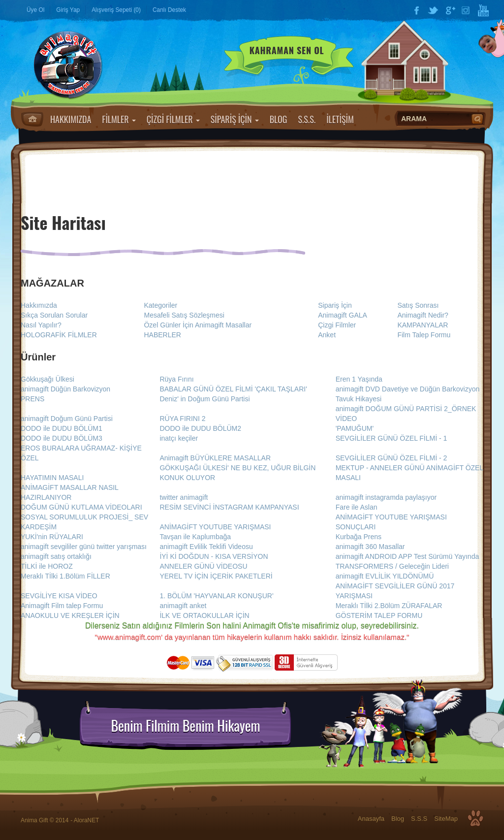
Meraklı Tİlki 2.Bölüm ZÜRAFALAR (389, 606)
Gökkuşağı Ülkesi (47, 379)
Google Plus (450, 10)
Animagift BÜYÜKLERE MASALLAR (215, 458)
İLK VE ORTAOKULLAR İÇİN (204, 615)
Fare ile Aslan (357, 507)
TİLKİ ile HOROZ (47, 566)
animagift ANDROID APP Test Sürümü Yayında (408, 556)
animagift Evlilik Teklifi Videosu (206, 547)
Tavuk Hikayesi (359, 399)
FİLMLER (119, 119)
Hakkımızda (39, 305)
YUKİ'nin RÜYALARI (52, 537)
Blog (398, 819)
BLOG (279, 119)
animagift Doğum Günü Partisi (67, 419)
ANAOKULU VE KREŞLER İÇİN (70, 615)
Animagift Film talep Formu (62, 606)
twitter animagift (184, 497)
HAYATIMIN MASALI (52, 478)
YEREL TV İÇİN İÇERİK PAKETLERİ (216, 576)
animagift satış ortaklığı (56, 556)
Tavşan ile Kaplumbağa (195, 537)
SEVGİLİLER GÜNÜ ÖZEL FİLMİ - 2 (392, 458)
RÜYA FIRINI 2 (182, 419)
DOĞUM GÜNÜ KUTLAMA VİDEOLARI (81, 507)
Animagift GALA (343, 315)
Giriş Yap (68, 10)
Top (475, 818)
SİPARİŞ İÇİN (235, 119)
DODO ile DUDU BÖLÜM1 (62, 428)
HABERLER (162, 335)
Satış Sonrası (418, 305)
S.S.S (419, 819)
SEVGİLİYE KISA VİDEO (59, 596)
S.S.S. (307, 119)
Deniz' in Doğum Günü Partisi (205, 399)
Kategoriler (160, 305)
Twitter (433, 10)
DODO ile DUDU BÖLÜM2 (200, 428)
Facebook (416, 10)
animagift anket (183, 606)
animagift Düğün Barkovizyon (65, 389)
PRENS (32, 399)
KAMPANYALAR (423, 325)
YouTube (483, 10)
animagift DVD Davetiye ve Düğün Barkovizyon (408, 389)
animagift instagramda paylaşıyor (386, 497)
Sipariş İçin (335, 305)
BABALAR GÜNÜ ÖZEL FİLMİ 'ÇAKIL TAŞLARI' (233, 389)
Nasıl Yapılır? (41, 325)
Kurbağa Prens (359, 537)
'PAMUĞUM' (355, 428)
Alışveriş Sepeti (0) (116, 10)
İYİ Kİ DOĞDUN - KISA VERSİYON (214, 556)
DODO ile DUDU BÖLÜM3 (62, 438)
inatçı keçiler (179, 438)
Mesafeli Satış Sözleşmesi (184, 315)
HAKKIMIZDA (71, 119)
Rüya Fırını (176, 379)
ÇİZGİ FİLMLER (173, 119)
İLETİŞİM (340, 119)
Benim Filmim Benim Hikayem (185, 726)
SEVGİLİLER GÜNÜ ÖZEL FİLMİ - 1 (392, 438)
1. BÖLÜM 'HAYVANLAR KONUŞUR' (216, 596)
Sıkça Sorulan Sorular (54, 315)
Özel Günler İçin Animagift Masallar (198, 325)
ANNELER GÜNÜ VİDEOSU (203, 566)
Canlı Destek (169, 10)
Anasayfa (32, 119)
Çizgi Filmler (337, 325)
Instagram (467, 10)
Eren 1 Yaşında (359, 379)
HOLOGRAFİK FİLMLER (59, 335)
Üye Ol (35, 10)
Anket (327, 335)
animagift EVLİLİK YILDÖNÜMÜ (385, 576)
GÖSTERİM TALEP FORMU (379, 615)
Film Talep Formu (424, 335)
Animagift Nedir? (423, 315)
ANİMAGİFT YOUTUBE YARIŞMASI (215, 527)
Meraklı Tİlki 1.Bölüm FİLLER (65, 576)
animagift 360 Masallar (370, 547)
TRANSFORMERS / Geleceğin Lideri (392, 566)
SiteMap (446, 819)
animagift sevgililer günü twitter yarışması (84, 547)
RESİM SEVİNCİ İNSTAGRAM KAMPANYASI (229, 507)
